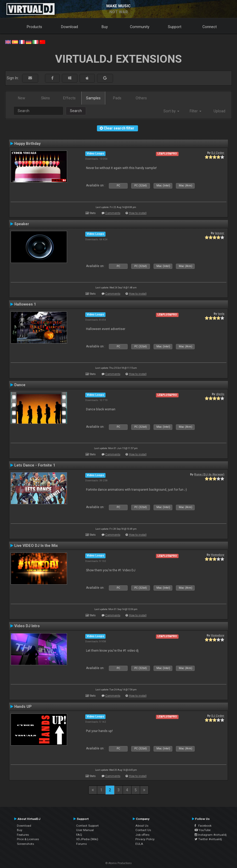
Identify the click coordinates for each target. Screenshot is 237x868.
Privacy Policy (145, 839)
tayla (221, 314)
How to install (138, 213)
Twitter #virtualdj (208, 839)
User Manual (85, 830)
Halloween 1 (25, 304)
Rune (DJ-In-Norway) (209, 474)
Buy (105, 27)
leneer (220, 233)
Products (34, 27)
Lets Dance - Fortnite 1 (35, 465)
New (22, 98)
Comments (113, 213)
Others (141, 98)
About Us (142, 826)
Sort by (171, 111)
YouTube (203, 830)
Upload (219, 111)
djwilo (220, 394)
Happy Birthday (27, 144)
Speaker (22, 224)
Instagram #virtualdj (211, 835)
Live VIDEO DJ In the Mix (36, 546)
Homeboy (218, 555)
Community (140, 27)
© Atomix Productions (119, 863)
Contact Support (87, 826)
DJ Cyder (218, 153)
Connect (210, 27)
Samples (93, 98)
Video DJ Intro (27, 626)
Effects (69, 98)
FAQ (79, 835)
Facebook (203, 826)
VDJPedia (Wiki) (87, 839)
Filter (196, 111)
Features (23, 835)
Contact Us (143, 830)
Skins (45, 98)
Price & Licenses (28, 839)
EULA (139, 844)
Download (70, 27)
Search (76, 111)
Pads (117, 98)
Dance (20, 385)
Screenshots (25, 844)
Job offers (142, 835)
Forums (81, 844)
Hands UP (23, 707)
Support (175, 27)
